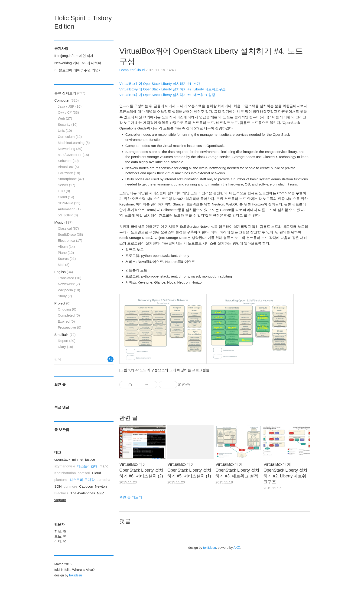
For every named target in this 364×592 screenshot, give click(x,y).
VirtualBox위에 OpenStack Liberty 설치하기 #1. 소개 (160, 84)
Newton (101, 486)
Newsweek (69, 284)
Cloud (66, 197)
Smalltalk (65, 335)
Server (67, 185)
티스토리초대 (87, 466)
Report (67, 341)
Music (63, 222)
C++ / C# (68, 112)
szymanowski (65, 466)
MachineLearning (74, 143)
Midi (64, 265)
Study (65, 296)
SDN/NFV (69, 203)
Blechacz (61, 493)
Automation (69, 209)
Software (68, 161)
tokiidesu (210, 548)
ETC (64, 191)
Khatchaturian (65, 473)
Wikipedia (69, 290)
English (64, 272)
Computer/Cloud (132, 70)
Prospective (70, 327)
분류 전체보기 (70, 93)
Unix (65, 131)
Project (62, 303)
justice (90, 459)
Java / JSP (70, 106)
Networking (70, 149)
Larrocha (103, 480)
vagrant (60, 500)
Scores (67, 259)
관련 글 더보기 (131, 497)
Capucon (86, 486)
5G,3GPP (68, 215)
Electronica (70, 240)
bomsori (84, 473)
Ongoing (67, 309)
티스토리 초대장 (82, 480)
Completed (69, 315)
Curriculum (70, 137)
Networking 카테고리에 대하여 (78, 63)
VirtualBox (68, 167)
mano (104, 466)
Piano (66, 253)
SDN (58, 486)
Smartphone (71, 179)
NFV (100, 493)
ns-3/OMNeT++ (73, 155)
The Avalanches (83, 493)
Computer (67, 100)
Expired (66, 321)
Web (65, 118)
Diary (65, 347)
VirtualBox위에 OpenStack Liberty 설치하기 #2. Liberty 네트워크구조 (172, 89)
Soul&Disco (70, 234)
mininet (78, 459)
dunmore (70, 486)
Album (66, 246)
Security (68, 124)
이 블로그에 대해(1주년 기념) (77, 70)
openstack (62, 459)
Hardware (69, 173)
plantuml (61, 480)
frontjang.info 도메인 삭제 (74, 56)
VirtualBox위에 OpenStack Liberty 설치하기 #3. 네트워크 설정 (167, 95)
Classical (68, 228)
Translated (70, 278)
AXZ (237, 548)
